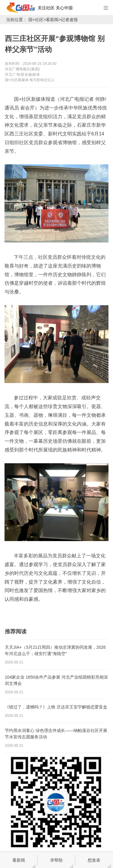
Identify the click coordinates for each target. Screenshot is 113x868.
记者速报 (69, 20)
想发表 (94, 860)
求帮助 (56, 860)
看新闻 (52, 20)
